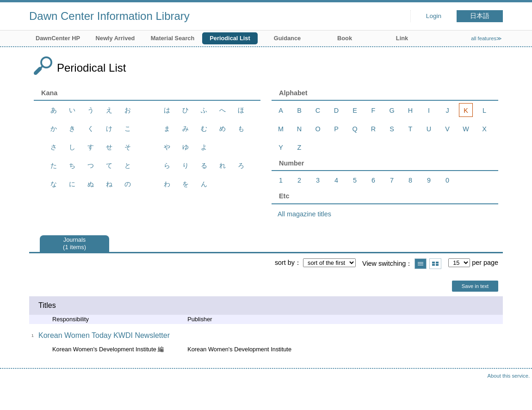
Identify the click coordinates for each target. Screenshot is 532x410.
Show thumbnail (435, 264)
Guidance (287, 38)
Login (434, 16)
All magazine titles (304, 214)
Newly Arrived (115, 38)
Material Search (173, 38)
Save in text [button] (475, 286)
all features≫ (486, 38)
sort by (285, 263)
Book (345, 38)
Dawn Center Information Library (109, 16)
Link (402, 38)
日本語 (480, 16)
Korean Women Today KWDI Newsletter (104, 335)
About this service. (509, 376)
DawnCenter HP (58, 38)
